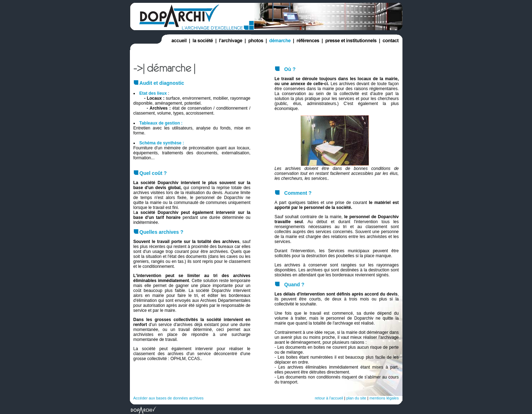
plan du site (356, 398)
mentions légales (384, 398)
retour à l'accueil (329, 398)
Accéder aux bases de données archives (169, 398)
